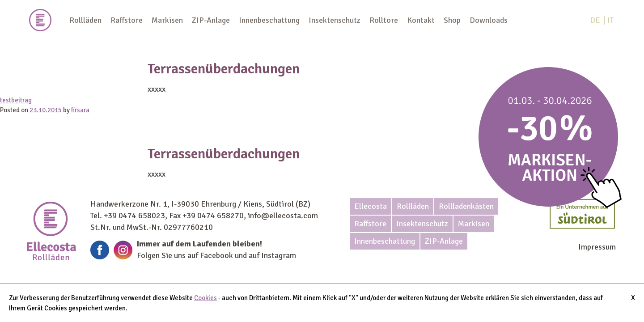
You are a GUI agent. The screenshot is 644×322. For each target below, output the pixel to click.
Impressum (597, 247)
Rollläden (85, 20)
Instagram (279, 255)
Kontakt (421, 20)
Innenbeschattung (269, 20)
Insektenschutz (335, 20)
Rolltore (384, 20)
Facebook (216, 255)
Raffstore (127, 20)
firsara (80, 110)
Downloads (489, 20)
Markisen (167, 20)
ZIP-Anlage (211, 20)
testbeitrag (16, 100)
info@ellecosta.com (283, 216)
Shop (452, 20)
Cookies (205, 298)
